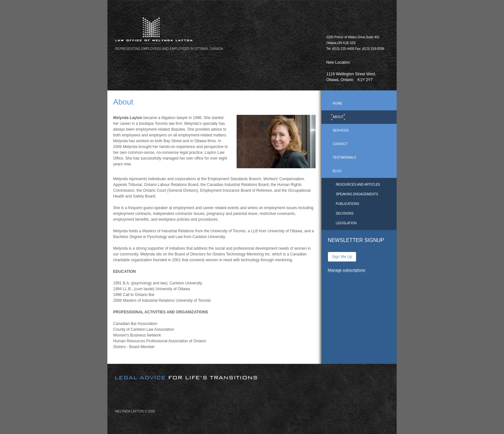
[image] (276, 142)
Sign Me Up (342, 257)
